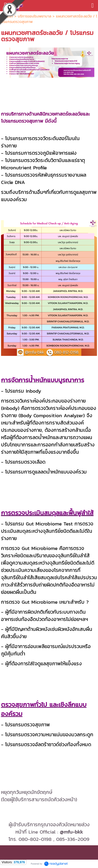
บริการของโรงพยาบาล (34, 16)
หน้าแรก (8, 16)
